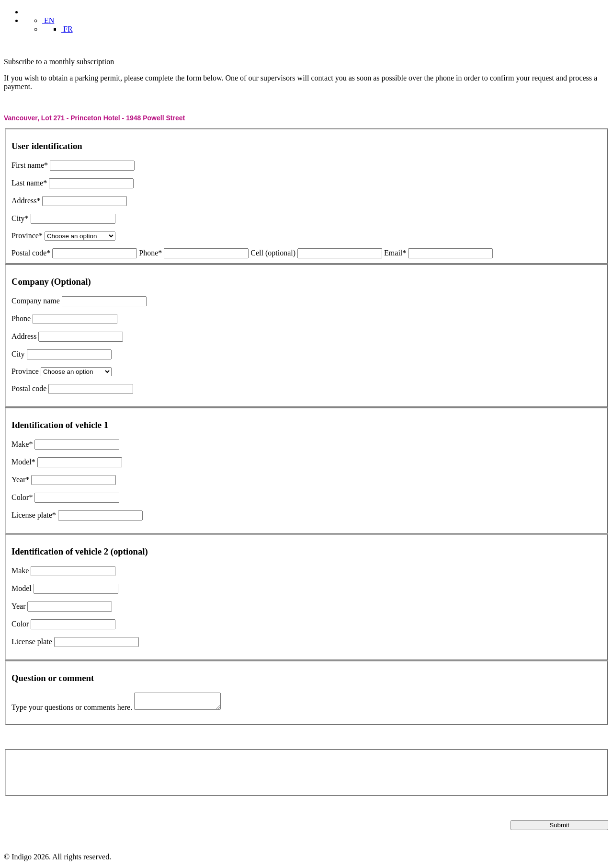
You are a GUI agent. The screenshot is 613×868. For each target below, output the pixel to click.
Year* (20, 480)
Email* (395, 253)
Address (24, 336)
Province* (27, 236)
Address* (26, 201)
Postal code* (31, 253)
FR (67, 29)
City (18, 354)
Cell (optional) (273, 253)
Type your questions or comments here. (72, 710)
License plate (32, 642)
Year (18, 606)
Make (20, 571)
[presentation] (84, 775)
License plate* (34, 515)
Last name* (29, 183)
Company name (36, 301)
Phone (21, 318)
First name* (30, 165)
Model (22, 588)
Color (20, 624)
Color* (22, 497)
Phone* (150, 253)
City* (20, 218)
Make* (22, 444)
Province (25, 371)
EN (48, 20)
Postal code (29, 388)
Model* (23, 462)
